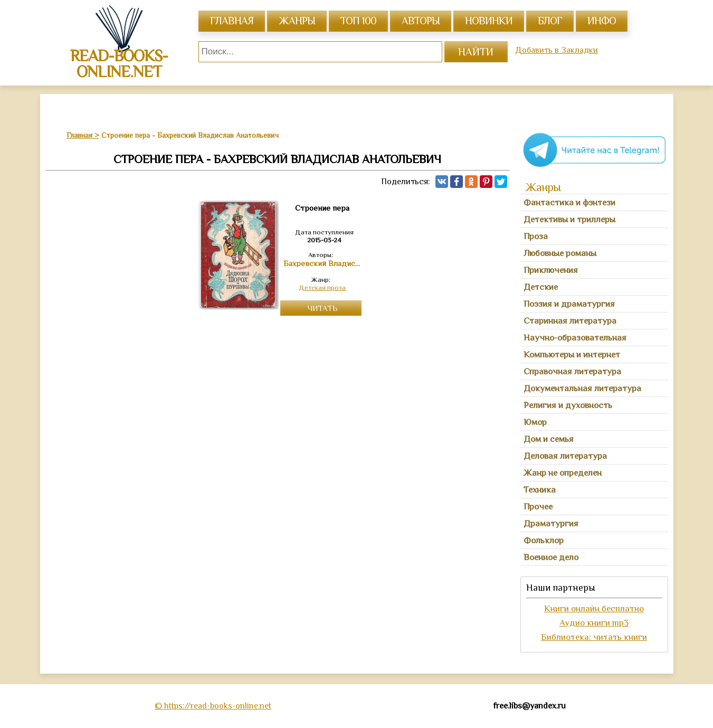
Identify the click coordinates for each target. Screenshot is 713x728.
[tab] (594, 203)
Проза (536, 236)
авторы (421, 21)
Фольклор (544, 540)
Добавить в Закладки (557, 50)
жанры (297, 21)
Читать (322, 308)
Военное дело (551, 557)
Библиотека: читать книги (594, 637)
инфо (602, 21)
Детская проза (322, 287)
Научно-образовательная (575, 338)
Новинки (489, 21)
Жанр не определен (563, 473)
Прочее (538, 507)
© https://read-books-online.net (213, 706)
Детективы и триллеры (569, 219)
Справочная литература (572, 371)
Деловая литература (565, 456)
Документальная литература (582, 388)
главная (232, 21)
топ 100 (358, 21)
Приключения (551, 270)
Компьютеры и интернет (572, 354)
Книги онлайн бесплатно (594, 608)
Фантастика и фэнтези (569, 202)
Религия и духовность (568, 405)
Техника (540, 490)
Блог (550, 21)
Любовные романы (560, 253)
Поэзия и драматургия (569, 304)
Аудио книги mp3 (594, 623)
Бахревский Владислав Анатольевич (322, 263)
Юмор (535, 422)
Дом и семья (549, 439)
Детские (541, 287)
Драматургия (551, 523)
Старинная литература (570, 321)
